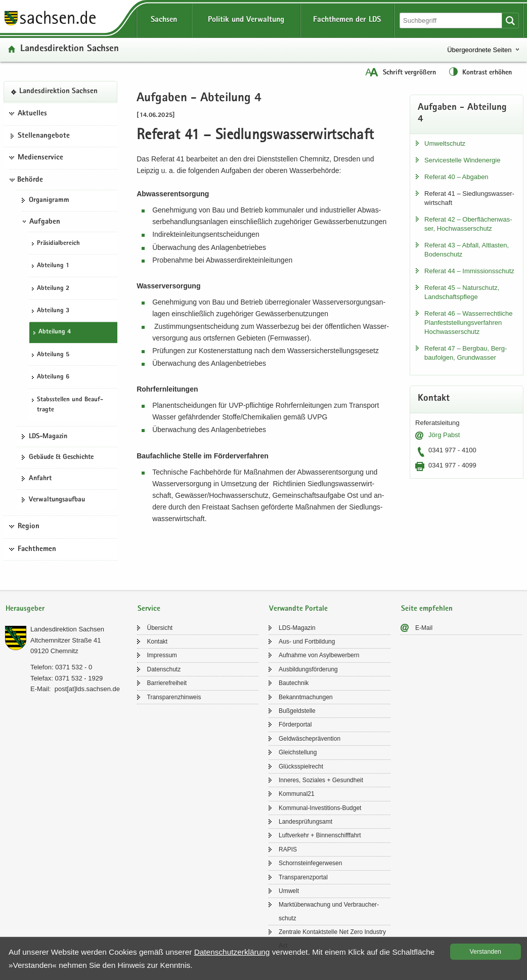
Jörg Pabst (444, 435)
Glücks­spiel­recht (301, 766)
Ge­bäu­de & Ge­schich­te (61, 457)
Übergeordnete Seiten (479, 50)
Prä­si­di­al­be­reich (58, 244)
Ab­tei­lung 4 (55, 332)
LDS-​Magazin (48, 437)
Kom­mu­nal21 (297, 794)
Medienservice (40, 158)
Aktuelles (32, 114)
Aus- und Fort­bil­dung (307, 642)
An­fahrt (40, 479)
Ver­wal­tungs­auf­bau (57, 500)
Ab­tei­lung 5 (53, 355)
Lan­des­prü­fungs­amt (305, 822)
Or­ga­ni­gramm (49, 200)
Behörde (30, 180)
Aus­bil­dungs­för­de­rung (308, 669)
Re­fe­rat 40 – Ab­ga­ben (456, 177)
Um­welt (289, 891)
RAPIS (288, 849)
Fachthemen (37, 549)
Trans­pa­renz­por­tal (303, 877)
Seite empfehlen (427, 609)
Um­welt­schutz (445, 143)
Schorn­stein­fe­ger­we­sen (310, 863)
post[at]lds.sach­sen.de (87, 689)
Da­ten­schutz (164, 669)
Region (29, 527)
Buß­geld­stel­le (297, 711)
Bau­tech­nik (294, 683)
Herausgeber (25, 609)
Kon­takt (158, 642)
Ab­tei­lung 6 (53, 377)
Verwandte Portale (298, 609)
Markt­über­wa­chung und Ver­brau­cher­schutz (329, 911)
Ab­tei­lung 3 (53, 311)
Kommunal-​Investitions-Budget (320, 808)
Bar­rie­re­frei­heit (167, 683)
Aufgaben (45, 222)
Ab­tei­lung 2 (53, 289)
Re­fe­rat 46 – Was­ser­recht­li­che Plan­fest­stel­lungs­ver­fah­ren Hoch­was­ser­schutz (468, 323)
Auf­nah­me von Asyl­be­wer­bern (319, 655)
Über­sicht (160, 628)
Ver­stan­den (486, 952)
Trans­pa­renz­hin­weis (174, 697)
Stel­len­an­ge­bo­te (44, 136)
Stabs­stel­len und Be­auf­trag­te (70, 405)
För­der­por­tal (295, 725)
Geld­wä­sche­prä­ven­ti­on (310, 739)
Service (149, 609)
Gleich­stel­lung (298, 752)
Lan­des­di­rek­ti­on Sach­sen (70, 49)
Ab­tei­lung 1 (53, 266)
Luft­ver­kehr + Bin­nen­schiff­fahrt (320, 835)
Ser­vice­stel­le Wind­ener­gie (462, 160)
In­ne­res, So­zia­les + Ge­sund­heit (321, 780)
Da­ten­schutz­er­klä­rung (232, 952)
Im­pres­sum (162, 655)
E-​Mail (424, 628)
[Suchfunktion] (452, 20)
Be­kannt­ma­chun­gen (306, 697)
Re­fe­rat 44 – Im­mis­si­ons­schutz (469, 271)
